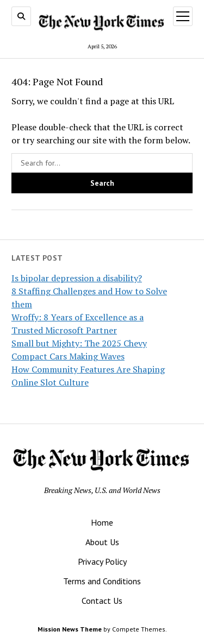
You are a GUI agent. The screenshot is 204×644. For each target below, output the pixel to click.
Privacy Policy (102, 561)
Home (102, 522)
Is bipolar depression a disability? (77, 278)
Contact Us (102, 601)
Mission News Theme (70, 629)
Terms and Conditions (102, 581)
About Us (102, 542)
